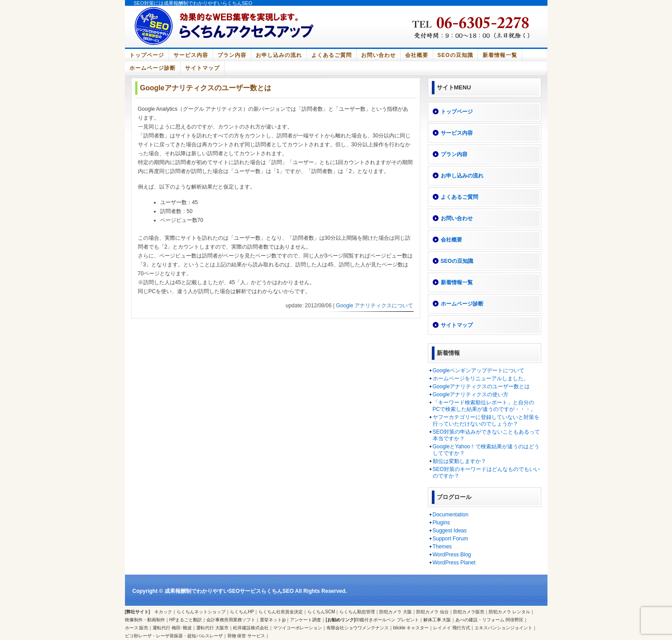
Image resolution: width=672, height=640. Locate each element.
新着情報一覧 (500, 55)
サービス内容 (191, 55)
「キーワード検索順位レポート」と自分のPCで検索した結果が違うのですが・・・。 (485, 406)
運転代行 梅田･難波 (172, 628)
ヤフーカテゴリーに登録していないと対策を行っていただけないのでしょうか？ (486, 421)
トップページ (147, 55)
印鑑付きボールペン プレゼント (387, 620)
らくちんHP (242, 612)
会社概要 (417, 55)
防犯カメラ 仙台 (433, 612)
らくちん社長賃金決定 (281, 612)
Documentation (451, 515)
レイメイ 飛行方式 (452, 628)
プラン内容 (232, 55)
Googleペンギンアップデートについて (479, 370)
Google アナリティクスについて (374, 306)
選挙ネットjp (273, 620)
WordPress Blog (452, 555)
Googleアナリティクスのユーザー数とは (481, 386)
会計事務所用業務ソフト (231, 620)
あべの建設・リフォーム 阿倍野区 (489, 620)
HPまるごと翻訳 (186, 620)
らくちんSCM (321, 612)
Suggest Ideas (450, 531)
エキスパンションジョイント (503, 628)
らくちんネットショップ (201, 612)
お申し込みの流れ (279, 55)
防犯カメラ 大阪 (396, 612)
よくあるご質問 (332, 55)
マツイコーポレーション (298, 628)
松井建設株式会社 (251, 628)
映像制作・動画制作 (145, 620)
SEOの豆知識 (455, 55)
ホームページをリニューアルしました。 (481, 378)
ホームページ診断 (153, 68)
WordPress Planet (454, 563)
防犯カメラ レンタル (509, 612)
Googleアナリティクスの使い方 (471, 394)
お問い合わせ (378, 55)
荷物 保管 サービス (246, 636)
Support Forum (451, 539)
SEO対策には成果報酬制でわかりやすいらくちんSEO (193, 3)
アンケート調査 (306, 620)
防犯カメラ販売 (469, 612)
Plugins (441, 523)
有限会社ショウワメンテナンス (358, 628)
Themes (442, 547)
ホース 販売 (137, 628)
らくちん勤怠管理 (357, 612)
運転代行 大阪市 (212, 628)
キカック (163, 612)
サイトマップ (202, 68)
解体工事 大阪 (437, 620)
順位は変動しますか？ (459, 461)
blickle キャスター (411, 628)
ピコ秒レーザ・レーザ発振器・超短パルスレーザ (174, 636)
